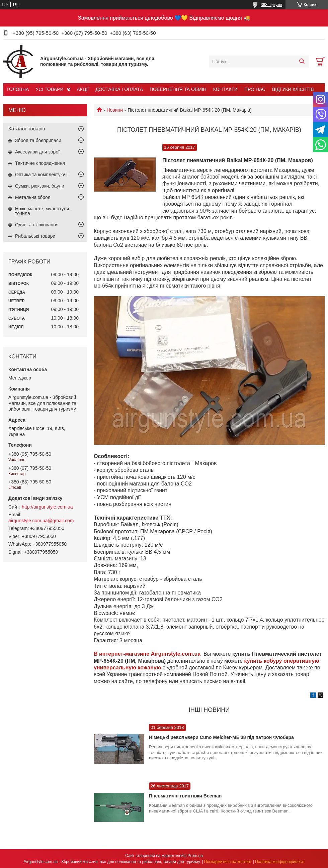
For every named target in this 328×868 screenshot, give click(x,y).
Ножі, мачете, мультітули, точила (43, 211)
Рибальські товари (35, 236)
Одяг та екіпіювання (37, 225)
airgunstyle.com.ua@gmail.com (41, 521)
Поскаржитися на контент (228, 862)
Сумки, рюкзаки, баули (40, 186)
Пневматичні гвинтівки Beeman (185, 796)
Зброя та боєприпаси (38, 140)
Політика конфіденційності (280, 862)
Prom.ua (195, 856)
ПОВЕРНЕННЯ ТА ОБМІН (178, 89)
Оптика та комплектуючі (41, 175)
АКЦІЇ (83, 89)
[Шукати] (302, 62)
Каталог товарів (27, 129)
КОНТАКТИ (225, 89)
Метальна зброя (33, 197)
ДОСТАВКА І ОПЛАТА (119, 89)
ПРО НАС (255, 89)
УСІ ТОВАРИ (49, 89)
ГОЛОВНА (18, 89)
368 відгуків (271, 5)
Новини (115, 110)
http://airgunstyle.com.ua (47, 507)
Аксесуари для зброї (37, 152)
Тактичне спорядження (40, 163)
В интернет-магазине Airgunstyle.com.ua (148, 654)
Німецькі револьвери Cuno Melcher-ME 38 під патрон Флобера (221, 737)
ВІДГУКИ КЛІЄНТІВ (293, 89)
